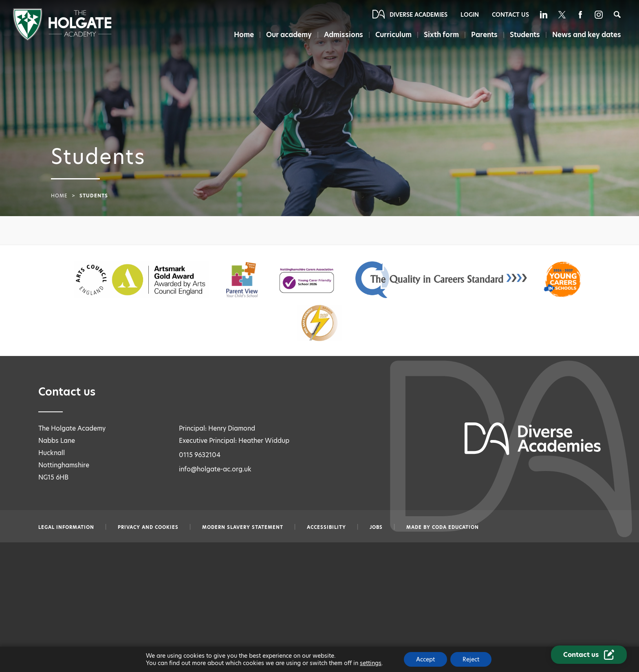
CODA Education (455, 527)
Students (525, 35)
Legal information (66, 527)
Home (244, 35)
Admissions (344, 35)
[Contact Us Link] (589, 655)
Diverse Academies (419, 15)
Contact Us (510, 15)
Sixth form (441, 35)
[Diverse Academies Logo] (62, 39)
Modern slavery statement (243, 527)
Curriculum (393, 35)
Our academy (289, 35)
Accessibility (326, 527)
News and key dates (587, 35)
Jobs (376, 527)
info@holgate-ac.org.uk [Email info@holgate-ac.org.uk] (215, 469)
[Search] (617, 14)
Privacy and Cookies (148, 527)
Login (470, 15)
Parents (484, 35)
